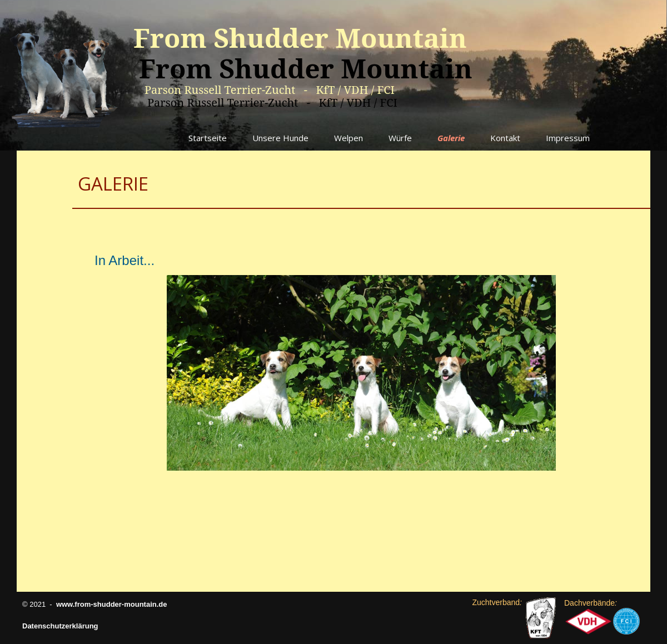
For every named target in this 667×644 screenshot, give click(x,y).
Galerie (451, 138)
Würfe (400, 138)
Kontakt (505, 138)
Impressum (568, 138)
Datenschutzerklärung (60, 626)
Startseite (208, 138)
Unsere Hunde (280, 138)
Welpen (349, 138)
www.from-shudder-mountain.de (112, 604)
